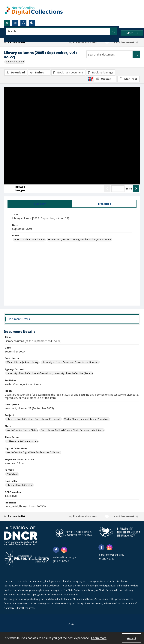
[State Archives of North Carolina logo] (74, 533)
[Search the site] (58, 31)
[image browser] (18, 189)
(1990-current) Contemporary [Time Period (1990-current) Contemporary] (22, 441)
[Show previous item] (107, 189)
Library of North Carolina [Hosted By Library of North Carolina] (20, 485)
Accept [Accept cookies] (132, 638)
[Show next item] (136, 189)
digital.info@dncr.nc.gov (111, 555)
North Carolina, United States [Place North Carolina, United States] (30, 239)
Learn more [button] (99, 638)
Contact (72, 624)
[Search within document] (136, 54)
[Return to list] (22, 42)
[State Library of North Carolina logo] (119, 532)
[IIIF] (90, 79)
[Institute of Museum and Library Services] (27, 558)
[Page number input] (118, 189)
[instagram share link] (64, 550)
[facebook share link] (56, 550)
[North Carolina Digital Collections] (34, 10)
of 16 (129, 189)
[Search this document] (110, 54)
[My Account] (23, 23)
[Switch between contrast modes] (32, 23)
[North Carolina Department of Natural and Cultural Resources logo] (20, 536)
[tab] (40, 204)
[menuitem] (72, 624)
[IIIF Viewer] (105, 79)
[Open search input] (7, 23)
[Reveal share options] (15, 23)
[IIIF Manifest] (128, 79)
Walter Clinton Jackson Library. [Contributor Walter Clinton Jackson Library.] (23, 362)
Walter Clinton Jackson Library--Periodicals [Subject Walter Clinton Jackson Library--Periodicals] (87, 419)
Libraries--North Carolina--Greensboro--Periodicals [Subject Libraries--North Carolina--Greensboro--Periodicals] (34, 419)
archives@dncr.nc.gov (65, 557)
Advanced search (15, 38)
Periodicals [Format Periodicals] (12, 474)
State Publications (15, 62)
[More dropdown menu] (132, 33)
